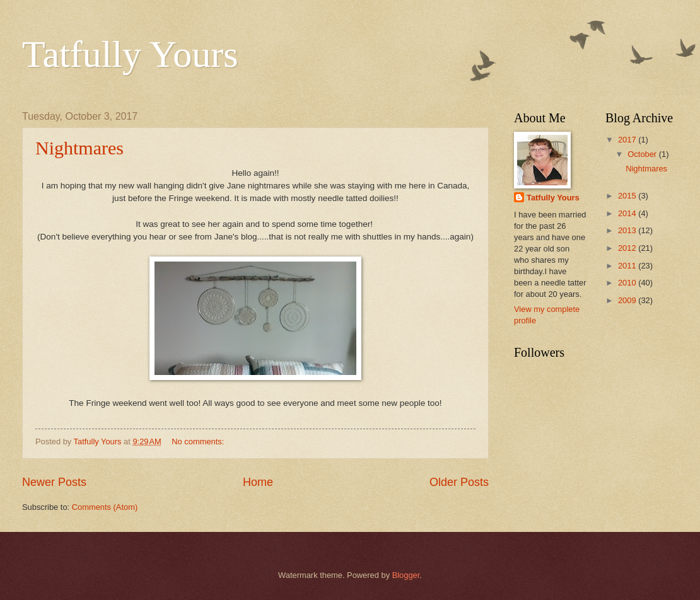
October (643, 154)
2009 (628, 300)
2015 (628, 196)
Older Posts (459, 482)
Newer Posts (54, 482)
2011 (628, 266)
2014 (628, 213)
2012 (628, 248)
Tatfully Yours (130, 54)
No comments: (199, 441)
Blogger (406, 575)
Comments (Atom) (105, 507)
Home (258, 482)
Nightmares (79, 148)
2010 (628, 283)
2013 (628, 230)
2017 (628, 140)
